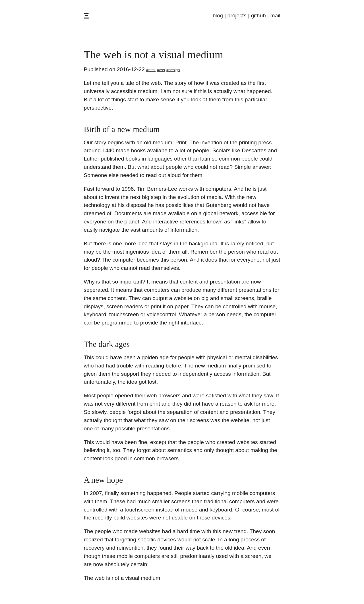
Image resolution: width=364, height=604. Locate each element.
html (152, 70)
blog (218, 16)
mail (275, 16)
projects (237, 16)
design (174, 70)
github (258, 16)
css (162, 70)
